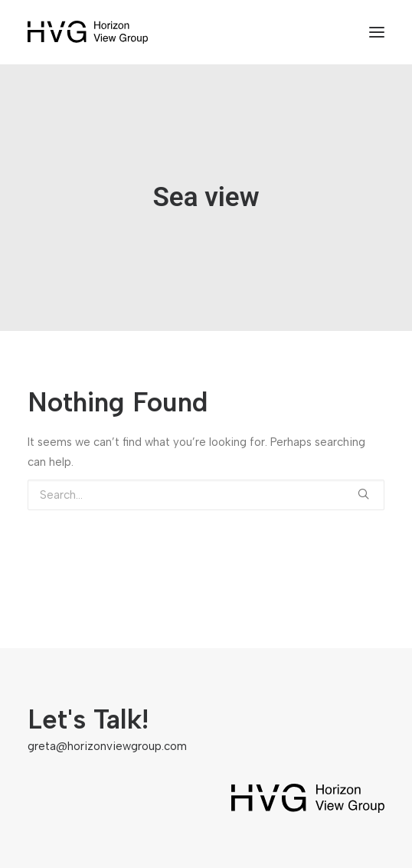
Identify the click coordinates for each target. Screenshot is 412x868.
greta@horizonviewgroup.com (107, 746)
